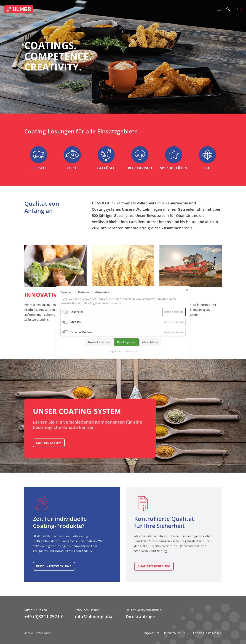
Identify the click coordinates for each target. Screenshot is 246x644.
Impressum (151, 633)
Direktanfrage (140, 616)
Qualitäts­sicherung (154, 566)
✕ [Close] (187, 290)
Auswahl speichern (99, 342)
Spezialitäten (174, 168)
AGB (186, 633)
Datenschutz (172, 633)
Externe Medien (81, 332)
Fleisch (39, 168)
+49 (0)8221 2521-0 (44, 616)
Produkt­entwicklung (54, 566)
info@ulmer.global (94, 616)
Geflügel (106, 168)
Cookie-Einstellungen (207, 633)
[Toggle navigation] (219, 9)
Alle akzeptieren (126, 342)
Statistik (76, 322)
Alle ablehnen (150, 342)
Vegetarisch (140, 168)
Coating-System (49, 443)
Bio (208, 168)
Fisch (72, 168)
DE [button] (236, 9)
